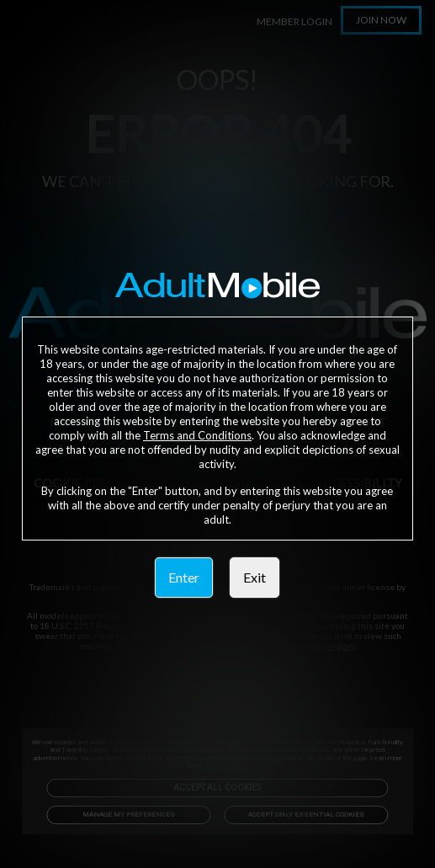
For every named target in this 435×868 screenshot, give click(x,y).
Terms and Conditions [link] (197, 435)
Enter (184, 577)
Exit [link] (255, 577)
